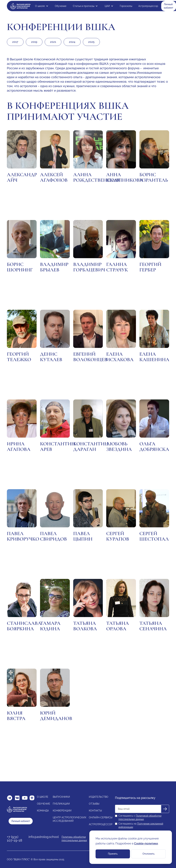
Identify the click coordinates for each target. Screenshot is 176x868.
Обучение (61, 6)
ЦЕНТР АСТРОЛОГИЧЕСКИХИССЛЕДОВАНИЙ (70, 819)
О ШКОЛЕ (43, 797)
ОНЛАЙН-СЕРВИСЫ (101, 817)
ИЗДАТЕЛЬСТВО (99, 797)
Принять (113, 854)
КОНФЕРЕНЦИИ (62, 811)
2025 (91, 42)
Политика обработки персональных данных (74, 839)
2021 (53, 42)
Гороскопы (126, 6)
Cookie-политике (146, 843)
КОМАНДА (43, 811)
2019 (34, 42)
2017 (15, 42)
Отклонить (148, 854)
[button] (42, 6)
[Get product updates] (138, 809)
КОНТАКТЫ (95, 811)
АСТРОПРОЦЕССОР (101, 824)
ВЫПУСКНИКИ (61, 797)
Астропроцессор (148, 6)
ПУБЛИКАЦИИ (61, 804)
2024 (72, 42)
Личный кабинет (169, 6)
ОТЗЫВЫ (94, 804)
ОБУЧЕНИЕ (44, 804)
